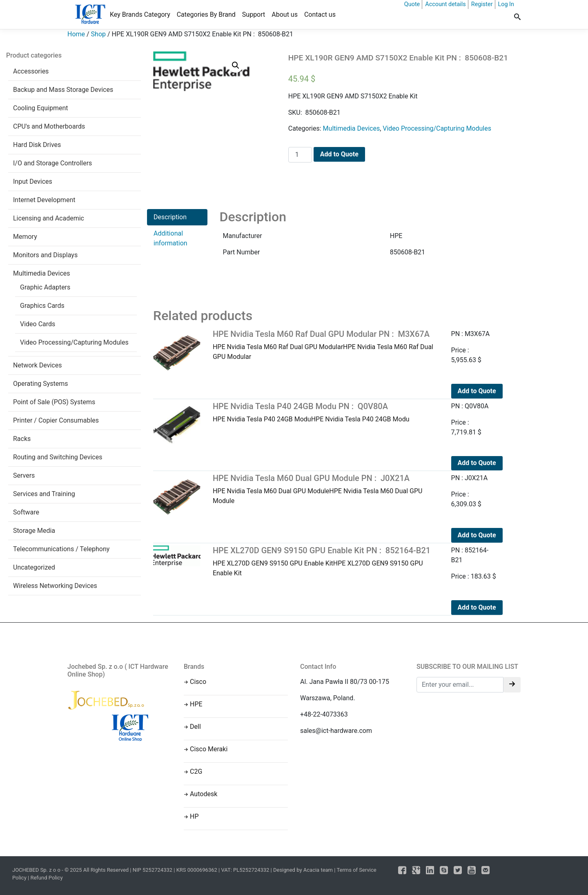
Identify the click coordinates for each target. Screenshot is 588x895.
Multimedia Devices (42, 273)
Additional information (170, 238)
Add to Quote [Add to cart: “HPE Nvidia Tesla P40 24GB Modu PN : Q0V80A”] (477, 463)
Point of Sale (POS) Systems (54, 402)
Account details (445, 4)
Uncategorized (34, 567)
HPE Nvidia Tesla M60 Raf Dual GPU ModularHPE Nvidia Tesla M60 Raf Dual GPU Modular (326, 345)
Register (482, 4)
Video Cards (38, 324)
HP (194, 816)
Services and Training (44, 494)
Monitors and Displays (45, 255)
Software (26, 512)
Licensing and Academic (49, 218)
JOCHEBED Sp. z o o (37, 870)
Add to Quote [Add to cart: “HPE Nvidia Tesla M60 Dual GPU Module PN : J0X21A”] (477, 535)
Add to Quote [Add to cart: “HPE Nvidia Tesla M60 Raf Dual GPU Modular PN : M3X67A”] (477, 391)
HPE (196, 704)
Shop (98, 34)
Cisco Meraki (209, 749)
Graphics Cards (42, 306)
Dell (195, 727)
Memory (25, 237)
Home (76, 34)
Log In (506, 4)
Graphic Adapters (45, 287)
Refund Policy (46, 878)
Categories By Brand (206, 14)
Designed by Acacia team (303, 870)
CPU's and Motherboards (49, 126)
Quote (412, 4)
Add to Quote (339, 154)
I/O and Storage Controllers (52, 163)
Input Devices (33, 181)
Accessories (31, 71)
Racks (22, 439)
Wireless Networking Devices (55, 586)
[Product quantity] (300, 155)
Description (170, 217)
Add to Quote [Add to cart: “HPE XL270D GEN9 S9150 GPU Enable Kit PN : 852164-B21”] (477, 607)
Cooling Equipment (41, 108)
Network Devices (37, 365)
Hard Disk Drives (37, 145)
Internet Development (44, 200)
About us (285, 14)
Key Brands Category (140, 14)
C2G (196, 771)
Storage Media (34, 531)
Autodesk (204, 794)
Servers (24, 475)
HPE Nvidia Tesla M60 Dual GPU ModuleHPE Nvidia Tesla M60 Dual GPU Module (326, 489)
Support (254, 14)
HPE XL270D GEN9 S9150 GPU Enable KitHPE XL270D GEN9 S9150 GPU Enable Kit (326, 561)
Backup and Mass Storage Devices (63, 90)
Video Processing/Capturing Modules (74, 342)
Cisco (198, 682)
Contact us (320, 14)
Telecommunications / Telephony (61, 549)
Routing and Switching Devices (58, 457)
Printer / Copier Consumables (56, 420)
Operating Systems (41, 384)
